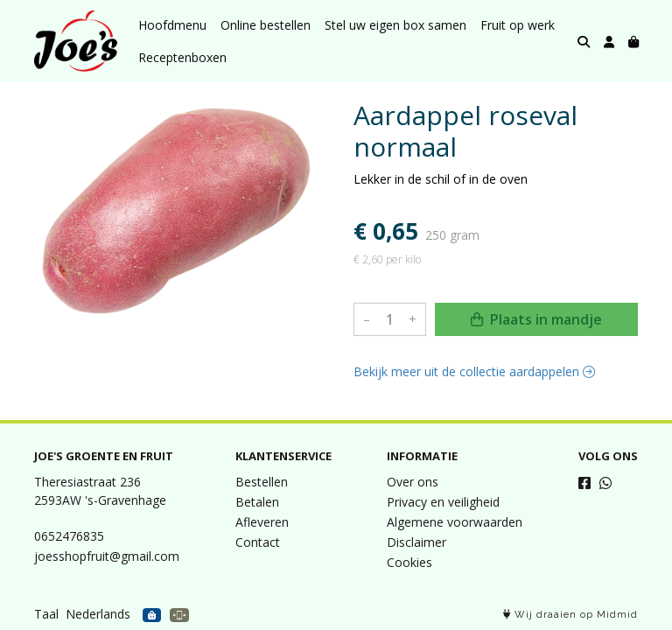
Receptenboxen (182, 57)
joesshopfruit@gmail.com (107, 556)
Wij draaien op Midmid (570, 615)
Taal (46, 614)
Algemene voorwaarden (455, 522)
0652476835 (69, 536)
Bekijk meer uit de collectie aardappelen (474, 371)
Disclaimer (416, 542)
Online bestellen (266, 25)
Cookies (409, 562)
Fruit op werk (518, 25)
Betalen (257, 502)
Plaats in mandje (536, 319)
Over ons (413, 482)
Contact (258, 542)
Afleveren (262, 522)
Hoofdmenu (172, 25)
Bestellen (262, 482)
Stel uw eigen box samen (395, 25)
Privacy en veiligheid (443, 502)
